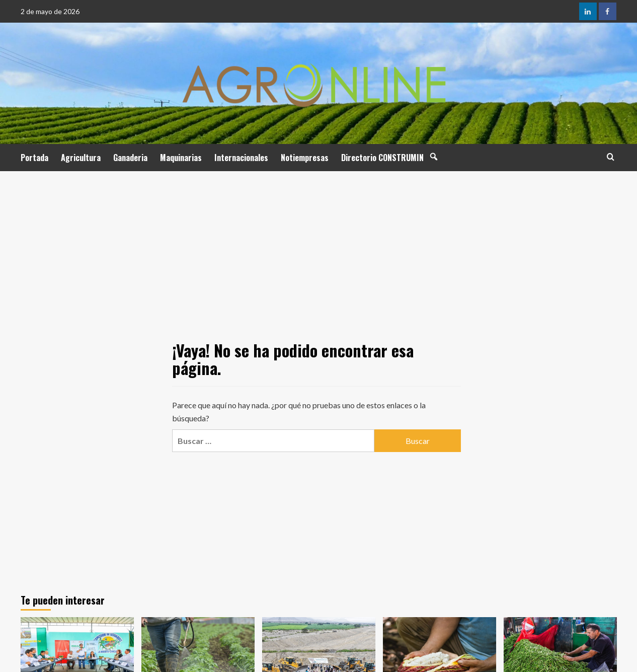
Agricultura (81, 158)
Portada (34, 158)
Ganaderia (130, 158)
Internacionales (241, 158)
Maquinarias (181, 158)
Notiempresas (305, 158)
